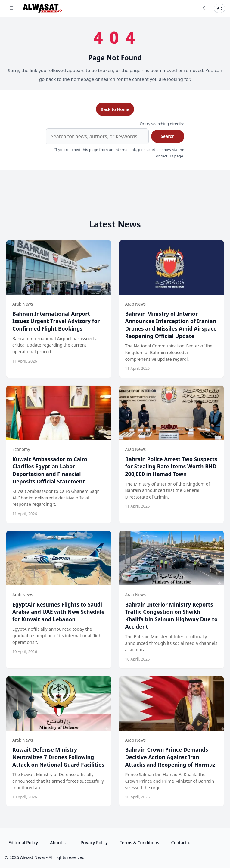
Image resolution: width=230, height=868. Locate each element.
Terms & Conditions (139, 843)
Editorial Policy (23, 843)
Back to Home (115, 109)
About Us (59, 843)
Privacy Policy (94, 843)
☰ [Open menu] (11, 8)
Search (168, 136)
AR (219, 8)
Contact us (182, 843)
